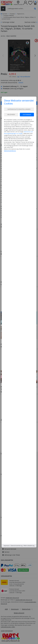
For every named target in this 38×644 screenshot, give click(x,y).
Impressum (7, 546)
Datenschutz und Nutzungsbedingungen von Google (18, 133)
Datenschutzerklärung (17, 546)
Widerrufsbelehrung (29, 546)
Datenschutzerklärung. (10, 151)
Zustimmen (27, 115)
